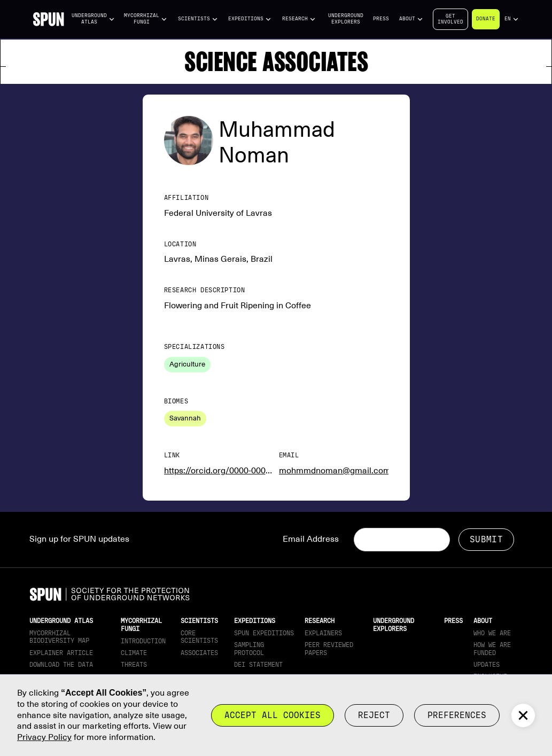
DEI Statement (258, 665)
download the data (61, 665)
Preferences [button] (457, 715)
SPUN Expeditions (264, 633)
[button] (94, 19)
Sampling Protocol (249, 649)
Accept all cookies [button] (273, 715)
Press (381, 19)
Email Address (311, 539)
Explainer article (61, 653)
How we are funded (492, 649)
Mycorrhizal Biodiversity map (59, 637)
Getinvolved (450, 19)
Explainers (323, 633)
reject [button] (374, 715)
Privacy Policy (44, 737)
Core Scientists (199, 637)
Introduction (143, 641)
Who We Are (492, 633)
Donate (486, 19)
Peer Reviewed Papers (329, 649)
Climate (134, 653)
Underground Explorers (346, 19)
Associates (199, 653)
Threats (134, 665)
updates (487, 665)
